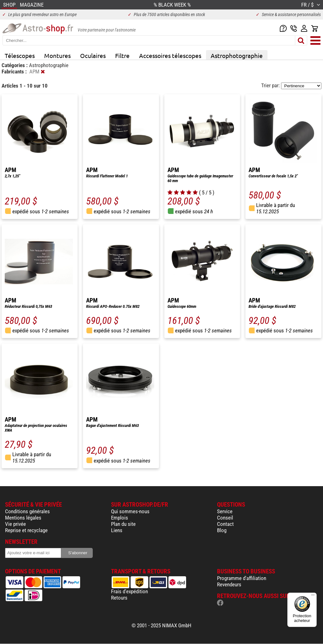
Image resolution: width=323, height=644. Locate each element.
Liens (117, 530)
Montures (57, 55)
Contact (225, 524)
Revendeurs (229, 584)
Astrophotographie (237, 55)
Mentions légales (23, 518)
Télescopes (20, 55)
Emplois (120, 518)
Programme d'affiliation (242, 578)
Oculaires (93, 55)
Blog (222, 530)
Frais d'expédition (129, 591)
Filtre (122, 55)
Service (225, 511)
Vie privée (15, 524)
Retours (119, 598)
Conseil (225, 518)
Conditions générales (27, 511)
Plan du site (123, 524)
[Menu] (313, 596)
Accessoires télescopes (170, 55)
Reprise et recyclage (26, 530)
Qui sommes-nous (130, 511)
